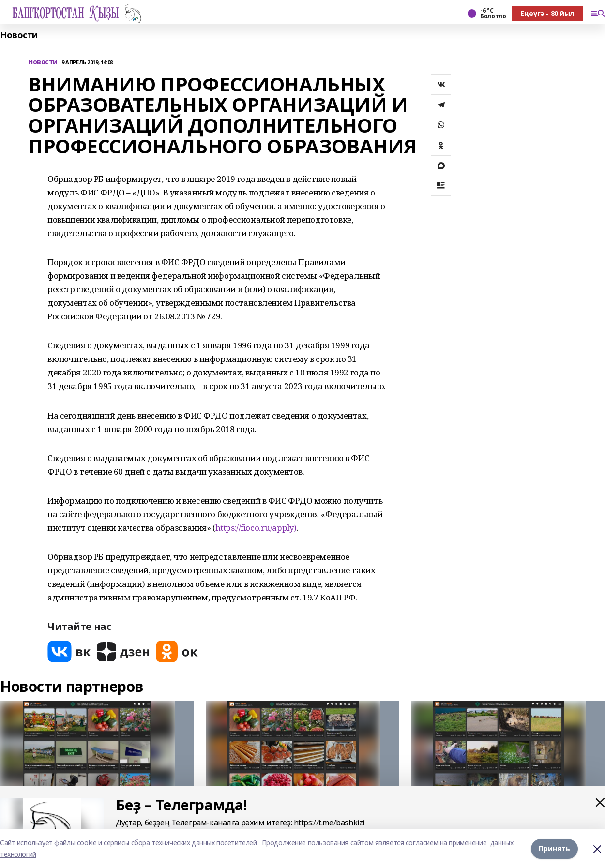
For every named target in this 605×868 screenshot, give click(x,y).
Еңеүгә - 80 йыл (547, 13)
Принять (554, 848)
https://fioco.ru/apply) (256, 528)
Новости (19, 35)
